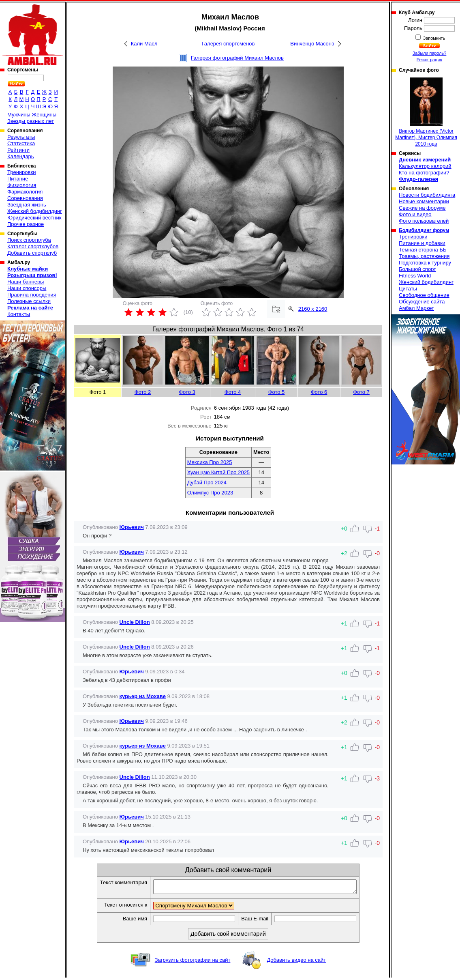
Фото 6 (319, 392)
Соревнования (25, 198)
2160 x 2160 (313, 309)
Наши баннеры (26, 282)
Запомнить (434, 38)
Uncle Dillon (135, 622)
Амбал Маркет (416, 308)
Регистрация (429, 60)
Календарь (21, 156)
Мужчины (19, 115)
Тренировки (21, 172)
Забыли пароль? (430, 53)
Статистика (21, 143)
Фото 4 (233, 392)
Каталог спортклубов (33, 246)
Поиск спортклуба (29, 240)
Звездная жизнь (27, 205)
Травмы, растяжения (424, 256)
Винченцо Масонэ (312, 44)
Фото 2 (143, 392)
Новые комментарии (424, 201)
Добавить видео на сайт (296, 962)
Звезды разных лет (31, 121)
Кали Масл (144, 44)
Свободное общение (424, 295)
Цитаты (408, 289)
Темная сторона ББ (423, 250)
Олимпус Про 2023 (210, 493)
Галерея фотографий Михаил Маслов (237, 58)
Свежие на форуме (422, 208)
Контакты (19, 314)
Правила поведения (32, 295)
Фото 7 (361, 392)
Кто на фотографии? (424, 173)
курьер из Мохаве (143, 696)
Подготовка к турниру (425, 263)
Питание (18, 179)
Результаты (21, 137)
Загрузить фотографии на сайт (193, 962)
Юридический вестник (34, 218)
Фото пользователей (424, 221)
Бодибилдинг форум (424, 230)
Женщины (44, 115)
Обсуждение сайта (422, 302)
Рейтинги (18, 150)
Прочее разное (26, 224)
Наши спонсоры (27, 288)
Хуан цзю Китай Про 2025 (218, 472)
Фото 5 (277, 392)
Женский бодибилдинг (35, 211)
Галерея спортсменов (228, 44)
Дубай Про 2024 (207, 482)
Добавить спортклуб (32, 253)
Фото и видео (415, 214)
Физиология (22, 185)
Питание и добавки (422, 243)
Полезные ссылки (29, 301)
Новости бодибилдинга (427, 195)
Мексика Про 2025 (210, 462)
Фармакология (25, 192)
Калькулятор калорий (425, 166)
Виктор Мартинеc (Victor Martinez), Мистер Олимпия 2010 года (426, 112)
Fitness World (415, 276)
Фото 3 (187, 392)
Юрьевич (132, 527)
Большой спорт (417, 269)
